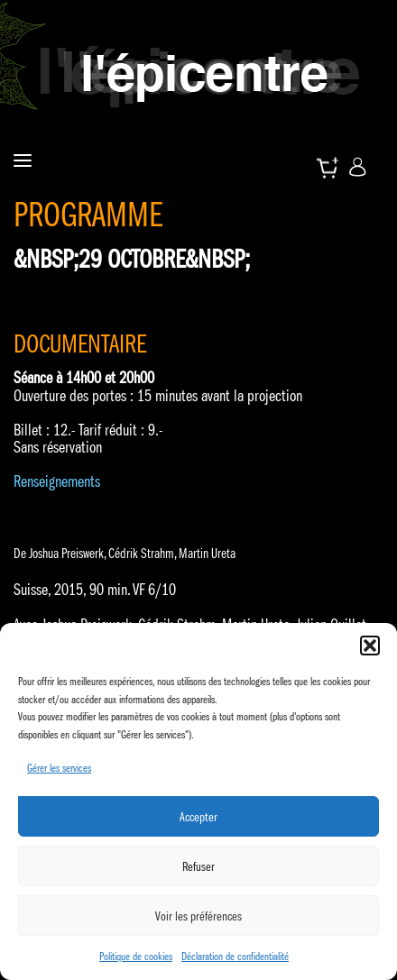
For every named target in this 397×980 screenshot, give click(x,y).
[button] (370, 646)
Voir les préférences (198, 916)
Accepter (198, 817)
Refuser (198, 866)
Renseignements (57, 481)
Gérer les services (59, 768)
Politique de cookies (136, 956)
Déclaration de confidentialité (235, 956)
